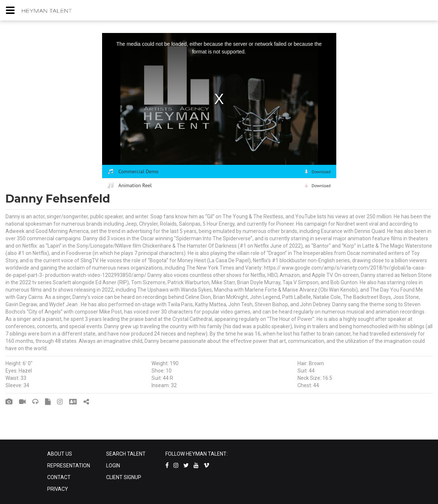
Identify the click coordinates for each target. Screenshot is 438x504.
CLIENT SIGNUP (124, 477)
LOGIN (113, 466)
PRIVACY (58, 489)
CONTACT (59, 477)
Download (321, 172)
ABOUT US (60, 454)
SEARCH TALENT (126, 454)
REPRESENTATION (69, 466)
